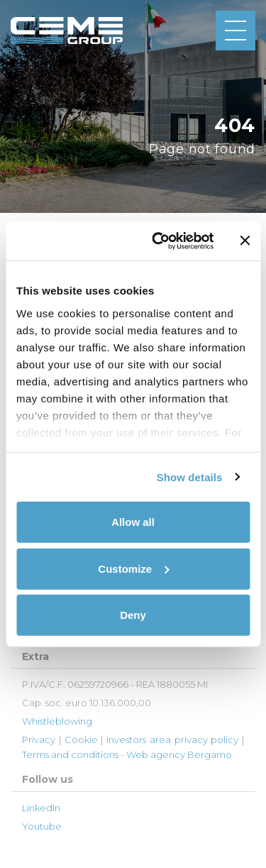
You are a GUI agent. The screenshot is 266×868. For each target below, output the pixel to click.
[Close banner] (245, 241)
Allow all (133, 522)
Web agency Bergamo (179, 754)
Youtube (42, 826)
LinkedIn (41, 808)
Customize (133, 568)
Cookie (81, 740)
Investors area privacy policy (172, 740)
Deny (133, 615)
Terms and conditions (70, 754)
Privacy (39, 740)
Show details (190, 477)
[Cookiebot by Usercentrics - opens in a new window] (159, 241)
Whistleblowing (57, 721)
